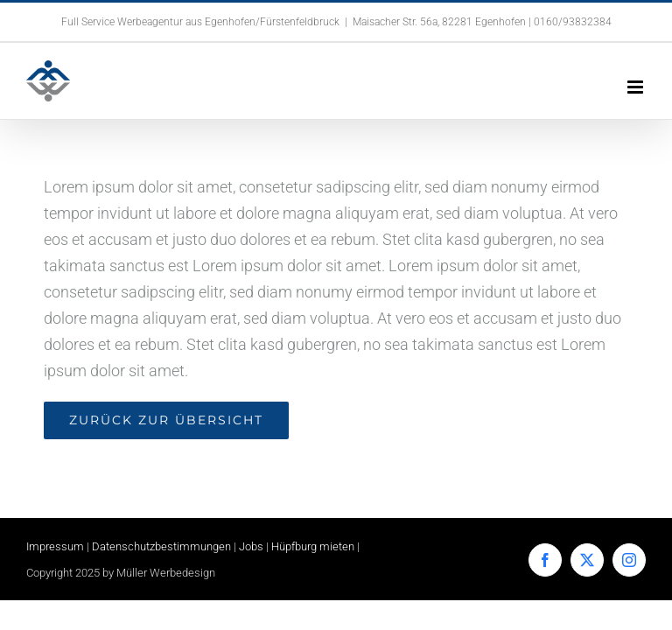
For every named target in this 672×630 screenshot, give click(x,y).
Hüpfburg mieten (313, 546)
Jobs (251, 546)
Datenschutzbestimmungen (161, 546)
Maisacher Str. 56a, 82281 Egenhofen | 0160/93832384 (482, 22)
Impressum (55, 546)
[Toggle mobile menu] (637, 87)
